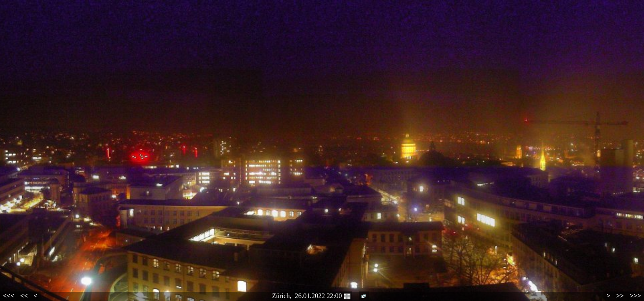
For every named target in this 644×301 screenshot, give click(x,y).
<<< (9, 296)
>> (620, 296)
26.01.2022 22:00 (322, 296)
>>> (635, 296)
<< (24, 296)
